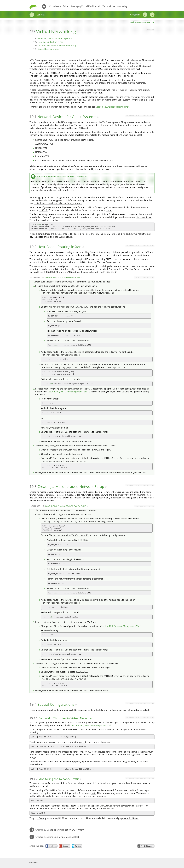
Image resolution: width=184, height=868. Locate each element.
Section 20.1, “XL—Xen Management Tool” (68, 392)
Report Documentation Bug (144, 115)
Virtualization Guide (59, 6)
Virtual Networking (118, 6)
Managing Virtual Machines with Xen (89, 6)
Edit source (150, 30)
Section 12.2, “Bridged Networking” (112, 107)
